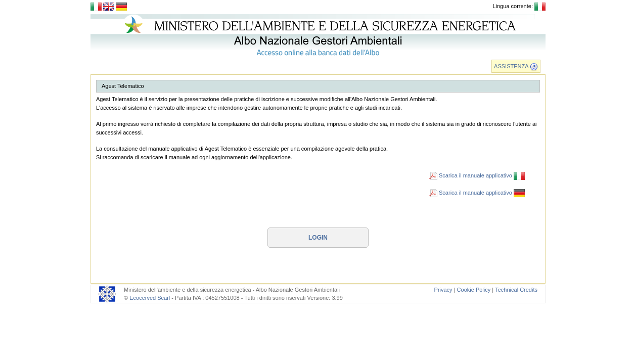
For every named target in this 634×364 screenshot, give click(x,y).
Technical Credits (516, 290)
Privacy (443, 290)
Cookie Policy (474, 290)
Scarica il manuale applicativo (477, 175)
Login (318, 238)
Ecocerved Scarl (150, 298)
